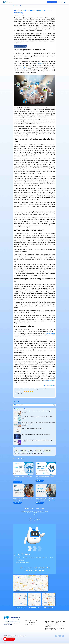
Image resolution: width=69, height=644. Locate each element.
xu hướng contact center (37, 453)
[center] (54, 405)
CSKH (21, 6)
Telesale (17, 453)
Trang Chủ (16, 6)
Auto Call (17, 451)
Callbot (30, 451)
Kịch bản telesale (48, 451)
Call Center (24, 451)
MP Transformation (49, 385)
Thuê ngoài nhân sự (25, 453)
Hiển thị (25, 46)
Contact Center (38, 451)
